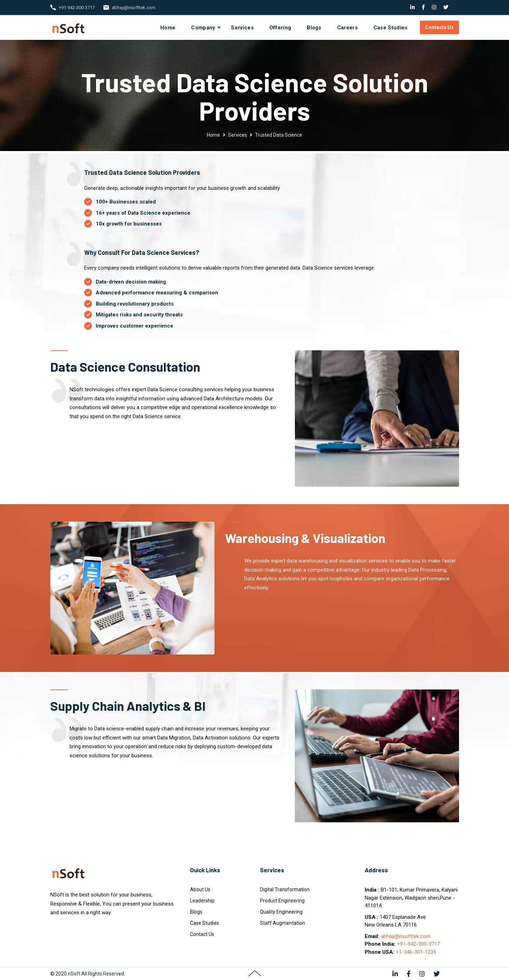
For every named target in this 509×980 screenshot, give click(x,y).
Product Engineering (282, 901)
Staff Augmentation (282, 923)
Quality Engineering (281, 912)
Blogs (314, 28)
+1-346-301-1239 (416, 952)
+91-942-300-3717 (77, 8)
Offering (280, 28)
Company (203, 28)
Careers (347, 28)
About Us (200, 889)
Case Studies (391, 28)
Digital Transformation (285, 889)
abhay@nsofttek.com (134, 8)
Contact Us (202, 934)
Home (168, 28)
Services (242, 28)
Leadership (202, 901)
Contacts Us (439, 27)
